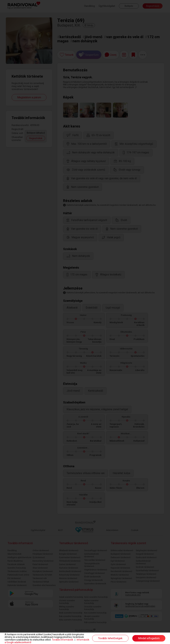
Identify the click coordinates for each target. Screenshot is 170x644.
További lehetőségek (110, 638)
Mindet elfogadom (149, 638)
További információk (63, 640)
